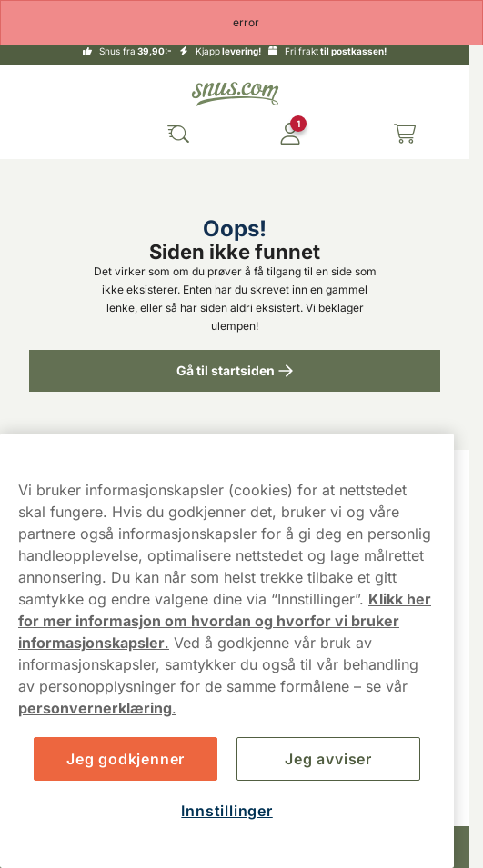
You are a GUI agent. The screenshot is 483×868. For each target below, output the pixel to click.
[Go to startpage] (235, 94)
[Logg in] (290, 134)
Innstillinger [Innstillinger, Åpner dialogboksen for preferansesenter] (226, 811)
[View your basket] (405, 134)
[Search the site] (178, 134)
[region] (227, 651)
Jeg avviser (328, 759)
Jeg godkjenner (126, 759)
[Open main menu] (65, 134)
